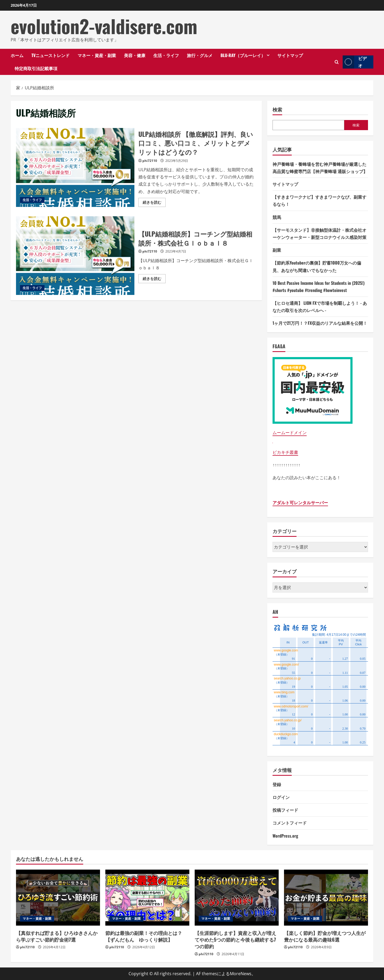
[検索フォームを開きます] (337, 62)
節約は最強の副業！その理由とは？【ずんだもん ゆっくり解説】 (144, 936)
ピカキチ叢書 (285, 452)
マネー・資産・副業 (97, 55)
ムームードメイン (290, 433)
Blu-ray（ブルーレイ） (243, 55)
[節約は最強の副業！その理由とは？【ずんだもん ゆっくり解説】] (147, 898)
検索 (277, 109)
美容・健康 (135, 55)
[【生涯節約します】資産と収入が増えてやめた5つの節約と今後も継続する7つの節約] (237, 898)
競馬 (277, 217)
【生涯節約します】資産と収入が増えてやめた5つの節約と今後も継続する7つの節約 (235, 939)
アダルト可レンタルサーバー (300, 503)
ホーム (17, 55)
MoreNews (241, 974)
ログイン (281, 797)
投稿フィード (285, 810)
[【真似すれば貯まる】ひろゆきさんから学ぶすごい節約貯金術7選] (58, 898)
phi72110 (150, 161)
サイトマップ (290, 55)
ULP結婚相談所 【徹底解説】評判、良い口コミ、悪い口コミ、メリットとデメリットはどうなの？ (75, 167)
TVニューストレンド (51, 55)
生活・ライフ (166, 55)
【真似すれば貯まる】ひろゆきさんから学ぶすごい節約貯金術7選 (57, 936)
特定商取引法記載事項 (36, 68)
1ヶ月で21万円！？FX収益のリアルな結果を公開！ (320, 323)
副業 (277, 250)
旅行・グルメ (200, 55)
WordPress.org (285, 836)
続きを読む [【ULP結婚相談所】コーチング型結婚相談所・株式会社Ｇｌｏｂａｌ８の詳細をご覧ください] (154, 279)
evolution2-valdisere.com (104, 26)
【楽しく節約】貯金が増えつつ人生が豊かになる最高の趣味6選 (325, 936)
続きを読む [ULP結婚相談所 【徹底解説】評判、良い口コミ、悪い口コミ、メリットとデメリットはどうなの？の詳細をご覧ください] (154, 203)
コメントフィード (290, 823)
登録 (277, 784)
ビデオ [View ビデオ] (355, 62)
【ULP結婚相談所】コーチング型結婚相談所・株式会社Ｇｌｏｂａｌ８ (75, 256)
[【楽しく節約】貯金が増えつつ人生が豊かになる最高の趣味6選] (326, 898)
